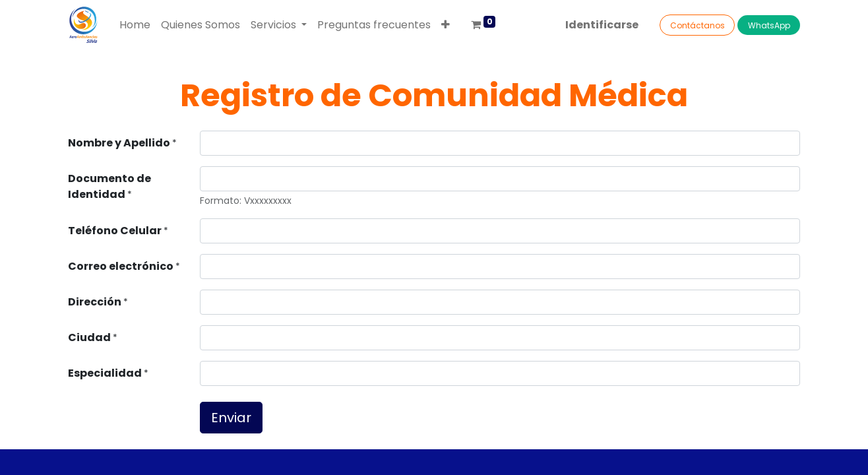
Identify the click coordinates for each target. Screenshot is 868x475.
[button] (446, 25)
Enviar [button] (231, 418)
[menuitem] (135, 25)
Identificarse (602, 25)
